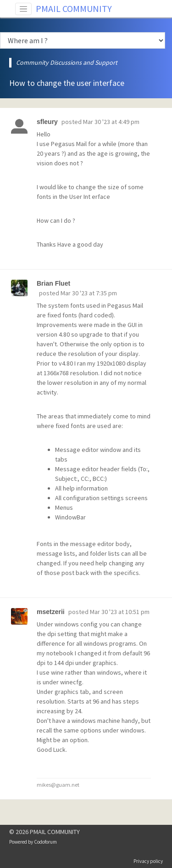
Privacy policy (148, 861)
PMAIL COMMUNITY (74, 8)
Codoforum (45, 842)
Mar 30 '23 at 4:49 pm (111, 122)
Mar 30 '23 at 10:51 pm (120, 612)
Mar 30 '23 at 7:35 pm (89, 293)
